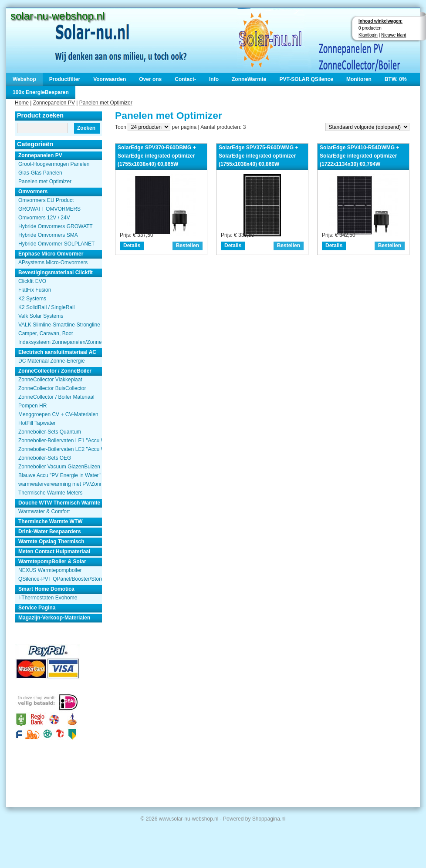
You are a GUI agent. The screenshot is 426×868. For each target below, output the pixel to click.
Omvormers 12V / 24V (44, 218)
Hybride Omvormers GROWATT (56, 226)
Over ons (150, 79)
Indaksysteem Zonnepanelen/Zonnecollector (60, 342)
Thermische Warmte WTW (51, 521)
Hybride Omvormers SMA (48, 235)
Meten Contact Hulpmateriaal (54, 552)
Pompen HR (32, 406)
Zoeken (86, 128)
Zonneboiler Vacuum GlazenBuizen (59, 467)
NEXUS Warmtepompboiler (50, 570)
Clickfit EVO (32, 281)
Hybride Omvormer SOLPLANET (56, 244)
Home (22, 103)
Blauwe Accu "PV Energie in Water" (59, 475)
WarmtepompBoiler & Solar (52, 562)
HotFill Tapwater (37, 423)
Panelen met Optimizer (106, 103)
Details (132, 246)
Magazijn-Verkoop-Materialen (54, 618)
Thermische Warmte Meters (51, 493)
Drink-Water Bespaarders (50, 532)
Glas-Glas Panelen (40, 173)
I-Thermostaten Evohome (48, 598)
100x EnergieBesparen (41, 92)
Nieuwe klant (394, 35)
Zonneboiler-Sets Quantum (50, 432)
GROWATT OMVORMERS (49, 209)
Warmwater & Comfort (44, 511)
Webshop (24, 79)
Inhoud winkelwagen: (380, 21)
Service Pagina (37, 608)
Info (214, 79)
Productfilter (65, 79)
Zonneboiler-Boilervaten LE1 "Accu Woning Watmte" (60, 441)
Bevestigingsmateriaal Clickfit (56, 273)
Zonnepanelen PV (54, 103)
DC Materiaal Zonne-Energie (52, 361)
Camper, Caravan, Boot (46, 333)
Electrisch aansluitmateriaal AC (57, 352)
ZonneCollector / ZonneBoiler (55, 371)
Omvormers (33, 192)
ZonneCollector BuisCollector (52, 388)
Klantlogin (368, 35)
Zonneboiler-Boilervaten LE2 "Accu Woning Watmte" (60, 449)
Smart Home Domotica (46, 589)
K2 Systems (32, 299)
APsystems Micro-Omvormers (53, 262)
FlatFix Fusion (35, 290)
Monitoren (359, 79)
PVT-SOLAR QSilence (306, 79)
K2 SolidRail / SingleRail (46, 307)
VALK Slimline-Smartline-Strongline (59, 325)
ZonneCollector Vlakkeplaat (50, 380)
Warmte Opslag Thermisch (51, 542)
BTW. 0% (396, 79)
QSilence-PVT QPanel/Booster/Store (60, 579)
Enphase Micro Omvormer (51, 254)
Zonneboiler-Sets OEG (45, 458)
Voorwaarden (110, 79)
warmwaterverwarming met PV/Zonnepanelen (60, 484)
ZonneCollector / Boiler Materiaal (56, 397)
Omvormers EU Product (46, 200)
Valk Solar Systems (41, 316)
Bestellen (188, 246)
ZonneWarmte (249, 79)
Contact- (185, 79)
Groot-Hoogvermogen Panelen (54, 164)
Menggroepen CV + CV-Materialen (58, 414)
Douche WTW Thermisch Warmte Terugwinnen (60, 503)
